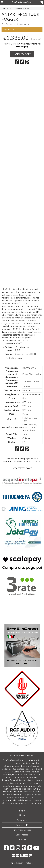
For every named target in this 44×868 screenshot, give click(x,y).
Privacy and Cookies (22, 830)
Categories (22, 820)
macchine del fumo (23, 461)
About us (22, 840)
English (20, 863)
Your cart (22, 825)
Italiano (29, 863)
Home (22, 815)
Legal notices (22, 835)
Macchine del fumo (22, 9)
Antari (38, 461)
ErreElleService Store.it (23, 2)
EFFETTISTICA (7, 9)
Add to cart (22, 54)
